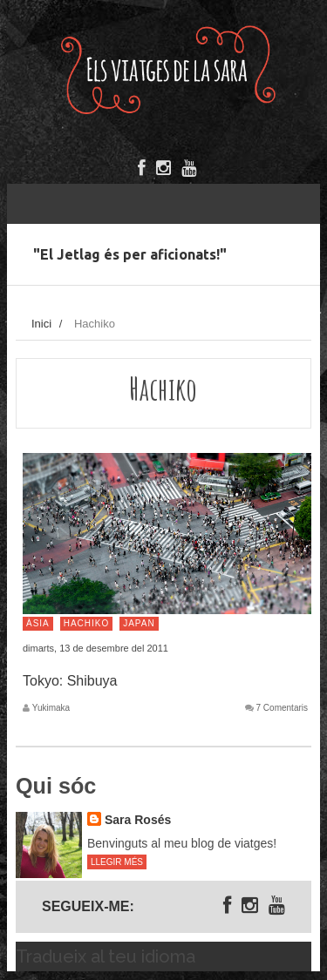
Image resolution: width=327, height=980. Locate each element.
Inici (41, 324)
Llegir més (117, 862)
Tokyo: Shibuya (70, 681)
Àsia (38, 623)
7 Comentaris (282, 708)
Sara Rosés (138, 820)
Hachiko (87, 623)
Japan (139, 623)
